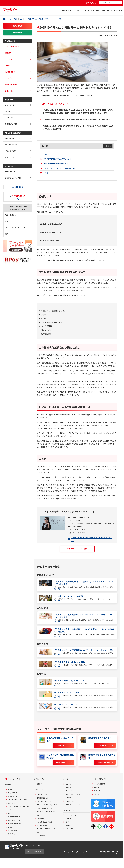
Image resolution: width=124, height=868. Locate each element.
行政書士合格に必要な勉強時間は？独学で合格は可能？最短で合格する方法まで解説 (84, 616)
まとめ (46, 173)
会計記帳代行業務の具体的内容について (57, 159)
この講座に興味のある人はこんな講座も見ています (18, 208)
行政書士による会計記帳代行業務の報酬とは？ (59, 168)
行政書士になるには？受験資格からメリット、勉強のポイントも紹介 (84, 650)
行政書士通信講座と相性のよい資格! (70, 662)
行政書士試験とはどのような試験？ (69, 596)
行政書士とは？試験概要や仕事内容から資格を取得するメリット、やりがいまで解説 (84, 583)
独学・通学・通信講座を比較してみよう (71, 681)
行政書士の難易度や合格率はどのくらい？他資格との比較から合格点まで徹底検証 (84, 630)
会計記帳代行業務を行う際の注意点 (56, 164)
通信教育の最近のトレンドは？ (67, 692)
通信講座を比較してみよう (65, 704)
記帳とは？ (47, 154)
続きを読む (57, 589)
